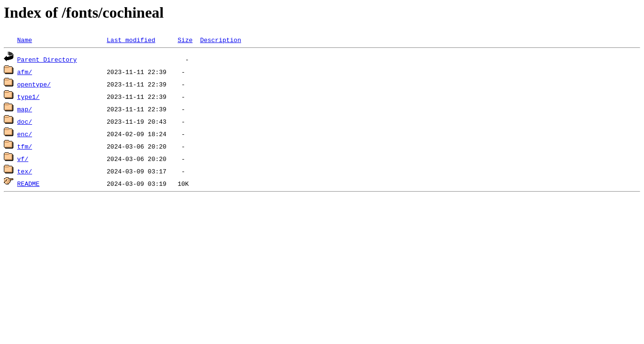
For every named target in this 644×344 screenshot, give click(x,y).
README (28, 183)
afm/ (25, 72)
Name (25, 40)
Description (221, 40)
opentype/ (34, 84)
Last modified (131, 40)
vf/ (23, 159)
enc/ (25, 134)
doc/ (25, 121)
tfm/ (25, 146)
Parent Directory (47, 59)
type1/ (28, 97)
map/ (25, 109)
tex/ (25, 171)
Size (185, 40)
